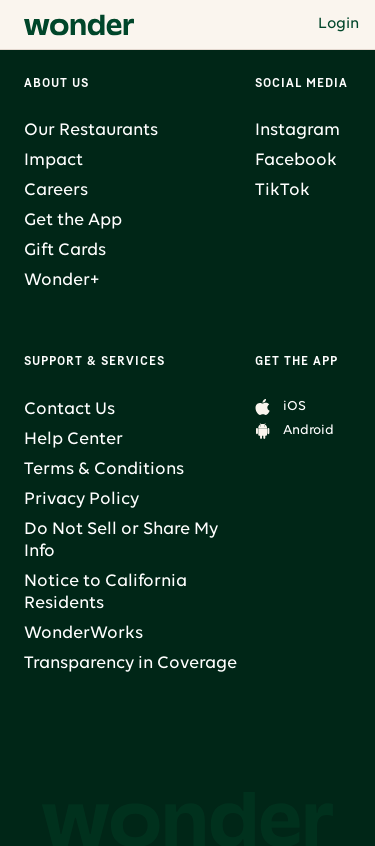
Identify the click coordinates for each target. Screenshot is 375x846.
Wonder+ (61, 280)
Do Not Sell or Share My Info (121, 540)
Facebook (296, 160)
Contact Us (69, 409)
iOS (294, 406)
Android (308, 430)
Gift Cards (65, 250)
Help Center (73, 439)
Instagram (297, 130)
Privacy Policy (81, 499)
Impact (53, 160)
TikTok (282, 190)
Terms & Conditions (104, 469)
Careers (56, 190)
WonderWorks (83, 633)
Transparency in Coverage (130, 663)
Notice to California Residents (105, 592)
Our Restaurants (91, 130)
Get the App (73, 220)
